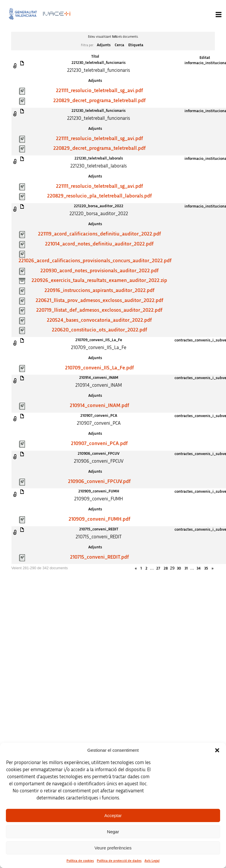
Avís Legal (152, 861)
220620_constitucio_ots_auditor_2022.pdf (99, 330)
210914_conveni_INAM (99, 378)
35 (206, 568)
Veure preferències (113, 848)
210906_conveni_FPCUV (99, 454)
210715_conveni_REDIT (99, 529)
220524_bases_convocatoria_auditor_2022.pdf (99, 320)
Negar (113, 832)
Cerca (119, 45)
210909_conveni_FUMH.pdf (99, 519)
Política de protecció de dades (119, 861)
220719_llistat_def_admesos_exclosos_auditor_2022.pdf (99, 310)
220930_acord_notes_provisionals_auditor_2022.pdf (99, 271)
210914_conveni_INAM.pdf (99, 406)
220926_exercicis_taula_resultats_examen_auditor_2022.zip (99, 281)
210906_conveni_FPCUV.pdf (99, 482)
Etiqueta (136, 45)
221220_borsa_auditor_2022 (99, 206)
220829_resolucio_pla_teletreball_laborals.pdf (99, 196)
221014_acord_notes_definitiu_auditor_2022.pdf (99, 244)
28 (166, 568)
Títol (95, 57)
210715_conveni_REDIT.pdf (99, 557)
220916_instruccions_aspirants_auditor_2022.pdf (99, 291)
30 (179, 568)
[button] (217, 750)
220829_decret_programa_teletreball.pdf (99, 101)
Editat (205, 58)
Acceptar (113, 815)
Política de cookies (80, 861)
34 (199, 568)
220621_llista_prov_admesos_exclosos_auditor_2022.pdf (99, 301)
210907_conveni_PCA (99, 416)
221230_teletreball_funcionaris (99, 63)
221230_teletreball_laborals (99, 158)
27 (158, 568)
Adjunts (104, 45)
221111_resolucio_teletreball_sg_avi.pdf (99, 91)
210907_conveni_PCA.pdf (99, 444)
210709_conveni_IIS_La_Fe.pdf (99, 368)
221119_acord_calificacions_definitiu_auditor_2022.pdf (99, 234)
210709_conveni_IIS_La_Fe (99, 340)
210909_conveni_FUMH (99, 491)
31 (186, 568)
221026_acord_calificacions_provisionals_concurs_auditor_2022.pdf (95, 261)
